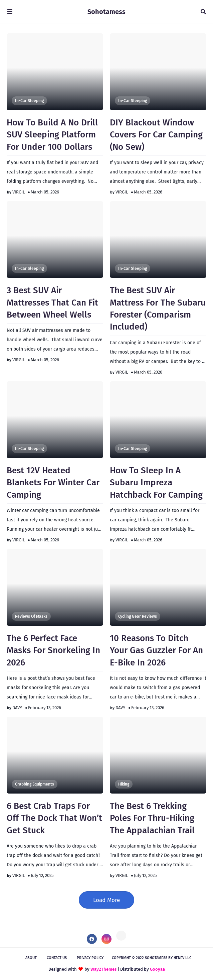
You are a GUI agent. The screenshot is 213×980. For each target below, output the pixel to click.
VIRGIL (19, 192)
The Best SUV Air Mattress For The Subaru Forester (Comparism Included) (158, 309)
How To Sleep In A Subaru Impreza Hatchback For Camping (156, 483)
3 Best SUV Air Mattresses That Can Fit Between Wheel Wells (52, 303)
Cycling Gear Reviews (138, 616)
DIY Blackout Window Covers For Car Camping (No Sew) (156, 135)
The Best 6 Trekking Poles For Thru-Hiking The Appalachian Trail (152, 818)
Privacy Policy (90, 958)
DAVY (17, 708)
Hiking (124, 784)
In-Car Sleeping (29, 101)
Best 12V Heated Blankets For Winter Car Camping (53, 483)
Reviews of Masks (31, 616)
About (31, 958)
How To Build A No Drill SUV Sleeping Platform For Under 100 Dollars (52, 135)
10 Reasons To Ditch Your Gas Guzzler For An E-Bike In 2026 (156, 650)
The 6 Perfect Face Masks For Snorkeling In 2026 (53, 650)
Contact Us (57, 958)
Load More (106, 900)
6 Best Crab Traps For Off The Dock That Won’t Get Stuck (54, 818)
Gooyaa (157, 969)
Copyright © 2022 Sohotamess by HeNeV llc (152, 958)
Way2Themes (103, 969)
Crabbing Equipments (35, 784)
